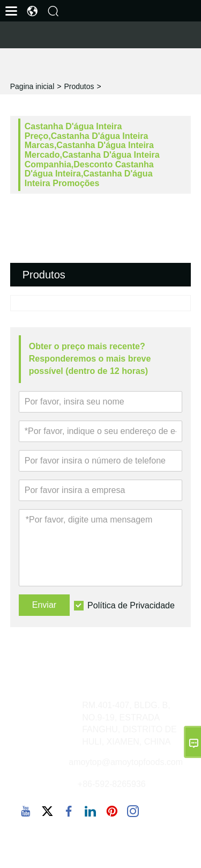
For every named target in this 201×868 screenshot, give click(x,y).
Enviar (44, 605)
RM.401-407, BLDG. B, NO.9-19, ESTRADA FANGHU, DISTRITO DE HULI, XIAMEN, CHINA (129, 724)
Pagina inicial (32, 86)
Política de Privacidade (131, 605)
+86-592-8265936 (112, 784)
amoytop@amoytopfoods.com (126, 762)
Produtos (79, 86)
